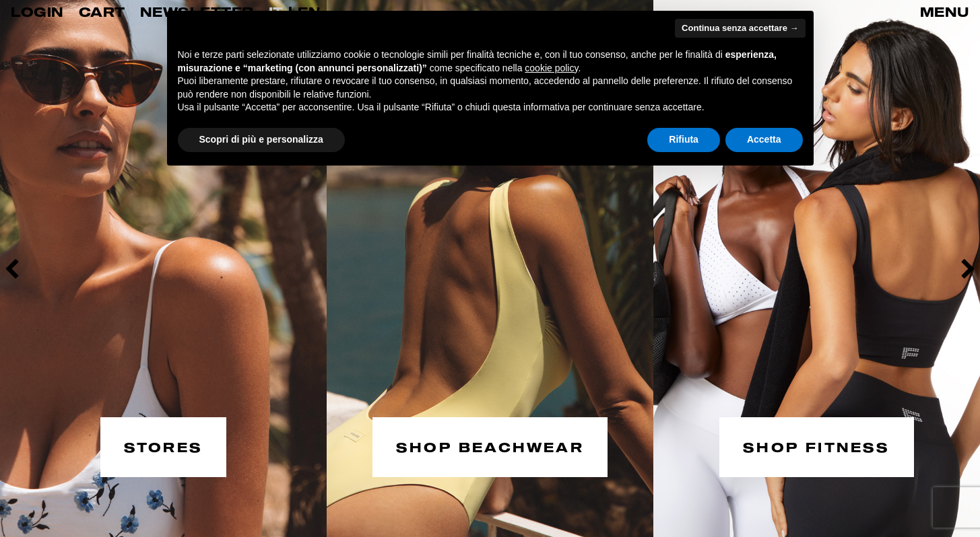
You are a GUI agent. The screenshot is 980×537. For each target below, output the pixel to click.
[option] (163, 268)
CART (102, 12)
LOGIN (37, 12)
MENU (945, 12)
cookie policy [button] (551, 68)
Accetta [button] (764, 139)
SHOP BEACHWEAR (490, 446)
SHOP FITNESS (816, 446)
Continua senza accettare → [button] (740, 28)
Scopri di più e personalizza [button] (261, 139)
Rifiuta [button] (684, 139)
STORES (163, 446)
